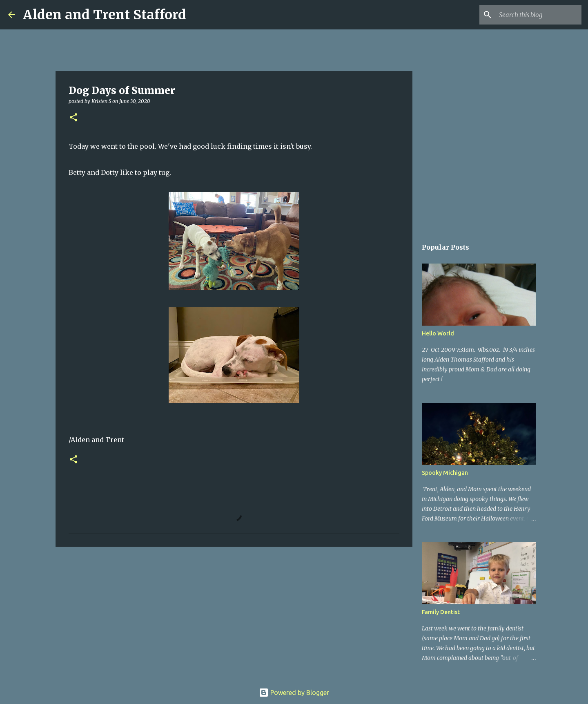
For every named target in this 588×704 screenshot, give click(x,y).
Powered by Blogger (294, 693)
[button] (73, 118)
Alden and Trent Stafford (105, 15)
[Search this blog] (539, 15)
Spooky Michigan (445, 473)
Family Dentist (441, 612)
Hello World (438, 333)
